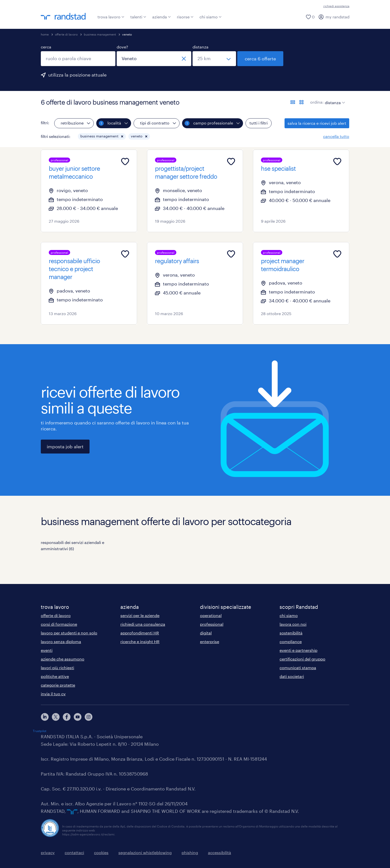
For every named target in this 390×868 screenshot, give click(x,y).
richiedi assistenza (336, 6)
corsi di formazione (59, 624)
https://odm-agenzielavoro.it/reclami (88, 834)
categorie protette (58, 685)
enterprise (210, 641)
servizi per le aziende (140, 615)
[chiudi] (184, 59)
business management (100, 34)
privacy (48, 852)
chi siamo (211, 17)
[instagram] (89, 717)
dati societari (292, 676)
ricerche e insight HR (140, 641)
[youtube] (78, 717)
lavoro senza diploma (61, 641)
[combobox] (78, 59)
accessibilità (219, 852)
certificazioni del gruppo (302, 659)
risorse (185, 17)
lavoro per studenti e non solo (69, 633)
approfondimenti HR (140, 633)
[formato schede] (301, 102)
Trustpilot (40, 731)
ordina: (317, 102)
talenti (138, 17)
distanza (200, 47)
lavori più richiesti (57, 668)
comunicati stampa (298, 668)
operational (211, 615)
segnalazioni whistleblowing (145, 852)
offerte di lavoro (66, 34)
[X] (56, 717)
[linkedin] (45, 717)
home (45, 34)
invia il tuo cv (53, 694)
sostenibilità (291, 633)
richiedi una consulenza (143, 624)
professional (212, 624)
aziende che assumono (63, 659)
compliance (291, 641)
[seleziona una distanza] (214, 59)
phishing (190, 852)
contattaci (74, 852)
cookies (101, 852)
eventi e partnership (298, 650)
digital (206, 633)
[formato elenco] (293, 102)
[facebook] (67, 717)
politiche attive (55, 676)
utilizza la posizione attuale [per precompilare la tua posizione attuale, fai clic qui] (77, 75)
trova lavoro (111, 17)
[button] (122, 136)
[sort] (334, 99)
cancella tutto (336, 136)
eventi (47, 650)
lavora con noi (293, 624)
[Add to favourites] (125, 162)
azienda (162, 17)
